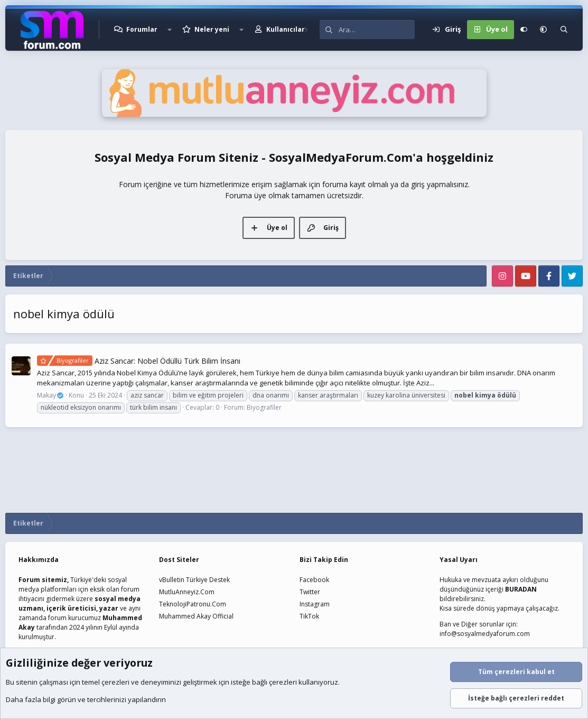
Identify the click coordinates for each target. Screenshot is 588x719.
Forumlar (142, 29)
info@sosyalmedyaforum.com (485, 634)
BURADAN (521, 589)
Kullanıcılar (286, 29)
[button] (170, 30)
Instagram (315, 604)
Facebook (314, 580)
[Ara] (377, 30)
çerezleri (115, 682)
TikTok (309, 616)
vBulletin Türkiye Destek (194, 580)
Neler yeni (212, 29)
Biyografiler (264, 407)
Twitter (310, 592)
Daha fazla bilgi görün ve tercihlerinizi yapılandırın (86, 699)
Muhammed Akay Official (196, 616)
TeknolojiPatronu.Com (193, 604)
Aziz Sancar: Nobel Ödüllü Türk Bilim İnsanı (139, 361)
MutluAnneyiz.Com (187, 592)
